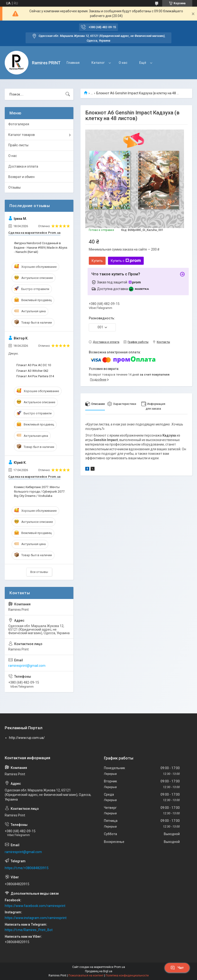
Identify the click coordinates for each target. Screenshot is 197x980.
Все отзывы (39, 572)
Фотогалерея (19, 124)
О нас (123, 63)
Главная (73, 63)
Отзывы (14, 187)
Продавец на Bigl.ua (99, 971)
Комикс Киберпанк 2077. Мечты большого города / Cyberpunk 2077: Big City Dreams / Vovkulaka (40, 491)
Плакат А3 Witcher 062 (32, 371)
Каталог (98, 63)
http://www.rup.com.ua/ (27, 738)
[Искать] (68, 94)
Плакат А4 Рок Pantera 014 (35, 376)
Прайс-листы (18, 145)
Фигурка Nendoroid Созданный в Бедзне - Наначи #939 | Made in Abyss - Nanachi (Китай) (41, 247)
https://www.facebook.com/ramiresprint (35, 906)
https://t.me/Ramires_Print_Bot (29, 930)
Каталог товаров (22, 135)
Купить (97, 261)
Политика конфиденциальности (127, 976)
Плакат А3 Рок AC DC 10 (34, 365)
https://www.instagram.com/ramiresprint (36, 918)
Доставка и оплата (23, 166)
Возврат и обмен (21, 177)
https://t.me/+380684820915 (27, 868)
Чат (177, 968)
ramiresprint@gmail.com (27, 666)
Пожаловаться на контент (86, 976)
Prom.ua (120, 967)
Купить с (126, 261)
